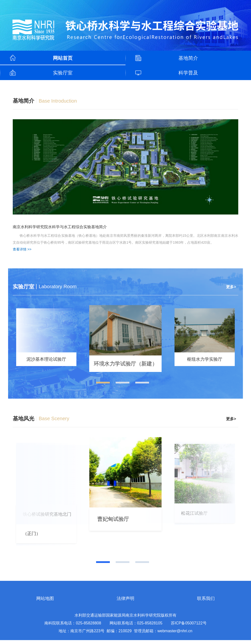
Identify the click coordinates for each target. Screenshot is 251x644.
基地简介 (188, 58)
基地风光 (24, 421)
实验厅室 (63, 73)
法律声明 (125, 602)
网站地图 (45, 602)
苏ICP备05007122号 (189, 627)
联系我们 (206, 602)
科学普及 (188, 73)
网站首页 (63, 58)
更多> (231, 287)
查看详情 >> (22, 249)
